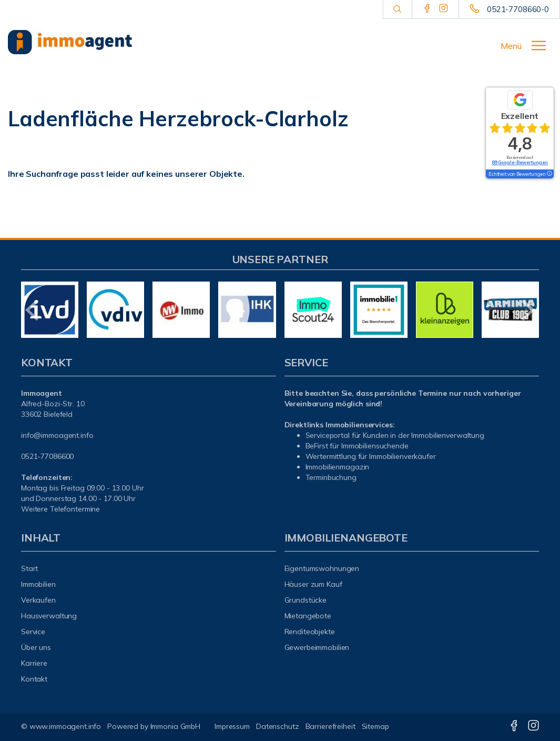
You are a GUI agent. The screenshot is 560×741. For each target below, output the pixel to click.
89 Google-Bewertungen (520, 162)
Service (33, 632)
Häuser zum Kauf (313, 584)
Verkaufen (38, 600)
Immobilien (38, 584)
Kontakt (34, 679)
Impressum (232, 726)
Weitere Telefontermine (60, 509)
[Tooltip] (549, 174)
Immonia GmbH (176, 726)
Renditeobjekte (310, 632)
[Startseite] (70, 42)
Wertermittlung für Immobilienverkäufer (371, 456)
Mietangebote (308, 616)
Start (29, 568)
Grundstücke (306, 600)
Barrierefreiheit (330, 726)
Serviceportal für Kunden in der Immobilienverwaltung (395, 435)
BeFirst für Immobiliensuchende (357, 446)
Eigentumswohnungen (322, 568)
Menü (511, 46)
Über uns (36, 647)
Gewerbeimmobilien (317, 647)
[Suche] (397, 9)
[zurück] (33, 310)
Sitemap (375, 726)
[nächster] (527, 310)
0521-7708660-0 (518, 9)
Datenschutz (278, 726)
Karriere (34, 663)
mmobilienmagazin (338, 467)
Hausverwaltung (49, 616)
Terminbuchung (331, 477)
